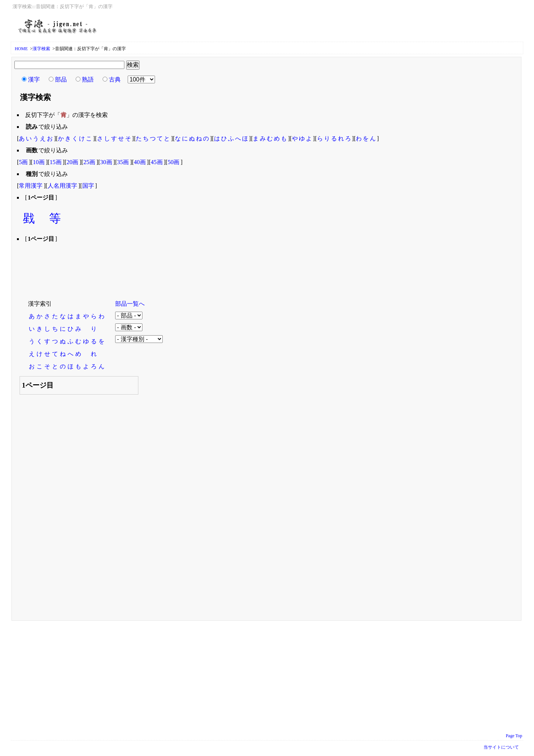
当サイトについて (501, 747)
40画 (140, 162)
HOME (21, 49)
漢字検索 (41, 49)
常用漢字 (31, 186)
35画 (123, 162)
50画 (173, 162)
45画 (157, 162)
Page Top (514, 736)
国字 (88, 186)
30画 (106, 162)
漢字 (34, 79)
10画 (39, 162)
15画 (56, 162)
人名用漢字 (62, 186)
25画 (89, 162)
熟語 (88, 79)
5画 (23, 162)
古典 (115, 79)
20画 (72, 162)
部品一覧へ (130, 304)
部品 (61, 79)
